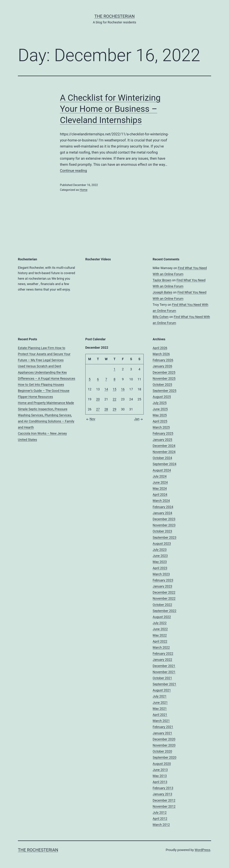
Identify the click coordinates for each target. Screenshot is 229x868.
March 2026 (161, 354)
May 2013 (160, 776)
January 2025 (162, 440)
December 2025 (164, 372)
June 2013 (160, 770)
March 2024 (161, 501)
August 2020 (162, 764)
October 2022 (162, 605)
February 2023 (163, 580)
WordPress (202, 850)
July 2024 (160, 476)
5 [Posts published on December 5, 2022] (90, 379)
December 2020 (164, 739)
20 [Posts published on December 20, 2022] (98, 399)
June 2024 (160, 482)
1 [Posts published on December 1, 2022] (114, 369)
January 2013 (162, 794)
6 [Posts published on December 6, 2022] (98, 379)
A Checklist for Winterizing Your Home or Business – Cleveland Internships (110, 109)
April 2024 (160, 495)
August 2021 (162, 690)
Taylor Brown (162, 280)
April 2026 (160, 348)
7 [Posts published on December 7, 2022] (106, 379)
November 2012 (164, 806)
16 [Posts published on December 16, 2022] (123, 389)
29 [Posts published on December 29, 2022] (114, 409)
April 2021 (160, 715)
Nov (90, 419)
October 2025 (162, 385)
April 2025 (160, 421)
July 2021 (160, 696)
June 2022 (160, 629)
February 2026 (163, 360)
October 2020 (162, 751)
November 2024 (164, 452)
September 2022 (164, 611)
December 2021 (164, 666)
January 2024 (162, 513)
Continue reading (73, 171)
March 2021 (161, 721)
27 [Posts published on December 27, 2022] (98, 409)
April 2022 (160, 641)
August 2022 (162, 617)
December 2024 (164, 446)
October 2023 (162, 531)
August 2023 (162, 544)
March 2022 (161, 647)
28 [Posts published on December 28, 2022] (106, 409)
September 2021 (164, 684)
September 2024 (164, 464)
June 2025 (160, 409)
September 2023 (164, 537)
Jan (139, 419)
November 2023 (164, 525)
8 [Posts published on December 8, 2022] (114, 379)
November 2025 (164, 378)
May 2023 (160, 562)
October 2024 (162, 458)
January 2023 (162, 586)
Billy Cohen (161, 317)
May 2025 (160, 415)
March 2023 (161, 574)
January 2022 (162, 660)
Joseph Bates (162, 292)
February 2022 (163, 654)
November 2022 (164, 598)
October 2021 (162, 678)
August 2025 (162, 397)
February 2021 (163, 727)
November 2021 (164, 672)
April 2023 (160, 568)
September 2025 (164, 391)
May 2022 (160, 635)
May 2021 (160, 709)
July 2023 (160, 550)
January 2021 (162, 733)
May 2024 (160, 488)
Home (83, 190)
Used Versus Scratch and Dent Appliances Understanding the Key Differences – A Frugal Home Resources (47, 372)
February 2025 (163, 433)
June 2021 (160, 703)
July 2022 (160, 623)
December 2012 (164, 800)
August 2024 (162, 470)
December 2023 (164, 519)
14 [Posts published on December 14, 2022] (106, 389)
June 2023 (160, 556)
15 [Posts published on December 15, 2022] (114, 389)
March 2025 (161, 427)
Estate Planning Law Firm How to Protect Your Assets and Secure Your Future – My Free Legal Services (44, 354)
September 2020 (164, 757)
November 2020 (164, 745)
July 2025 (160, 403)
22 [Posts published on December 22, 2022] (114, 399)
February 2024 (163, 507)
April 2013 (160, 782)
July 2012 (160, 812)
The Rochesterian (114, 16)
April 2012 (160, 819)
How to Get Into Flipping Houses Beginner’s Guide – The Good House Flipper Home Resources (44, 391)
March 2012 (161, 825)
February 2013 (163, 788)
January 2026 (162, 366)
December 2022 (164, 592)
